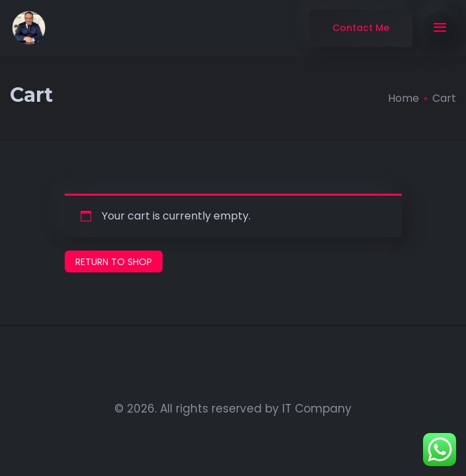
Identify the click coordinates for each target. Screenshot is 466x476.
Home (404, 98)
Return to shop (114, 262)
